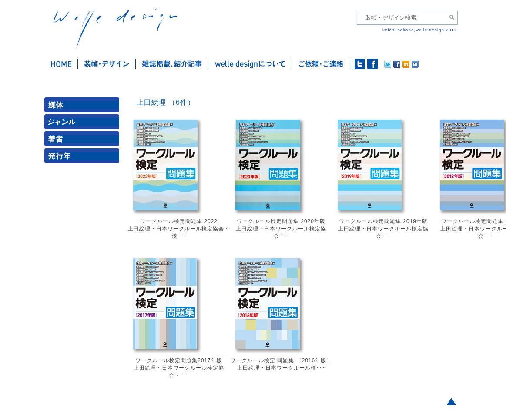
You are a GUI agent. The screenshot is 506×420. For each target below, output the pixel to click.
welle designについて (250, 64)
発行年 (84, 158)
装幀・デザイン (107, 64)
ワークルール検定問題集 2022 (179, 221)
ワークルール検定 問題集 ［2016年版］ (281, 360)
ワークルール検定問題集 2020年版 (281, 221)
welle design (115, 29)
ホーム (61, 64)
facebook (372, 64)
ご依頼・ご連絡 (321, 64)
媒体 (84, 107)
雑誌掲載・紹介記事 (172, 64)
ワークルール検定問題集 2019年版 (383, 221)
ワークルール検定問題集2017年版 (179, 360)
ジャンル (84, 124)
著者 (84, 141)
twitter (360, 64)
